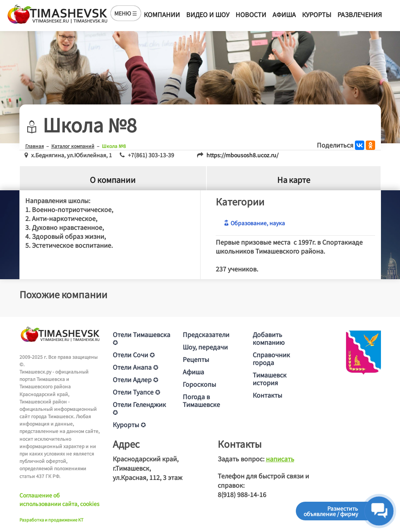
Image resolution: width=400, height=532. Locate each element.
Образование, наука (254, 223)
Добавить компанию (269, 338)
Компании (162, 14)
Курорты (317, 14)
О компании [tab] (113, 180)
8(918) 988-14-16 (242, 494)
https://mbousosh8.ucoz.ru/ (242, 155)
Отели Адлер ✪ (135, 379)
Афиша (284, 14)
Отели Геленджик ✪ (139, 408)
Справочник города (271, 358)
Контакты (267, 395)
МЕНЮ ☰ (126, 13)
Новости (251, 14)
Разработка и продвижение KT (52, 520)
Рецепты (196, 359)
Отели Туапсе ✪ (136, 392)
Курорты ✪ (129, 424)
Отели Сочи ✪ (134, 355)
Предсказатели (206, 334)
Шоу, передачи (205, 347)
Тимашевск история (270, 379)
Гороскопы (199, 384)
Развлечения (360, 14)
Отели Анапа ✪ (135, 367)
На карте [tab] (294, 180)
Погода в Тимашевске (201, 400)
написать (280, 459)
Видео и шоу (208, 14)
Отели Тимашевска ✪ (141, 338)
